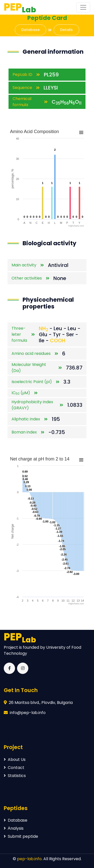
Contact (14, 768)
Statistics (15, 776)
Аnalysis (14, 828)
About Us (15, 759)
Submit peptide (21, 836)
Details (66, 30)
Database (30, 30)
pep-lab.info (29, 859)
